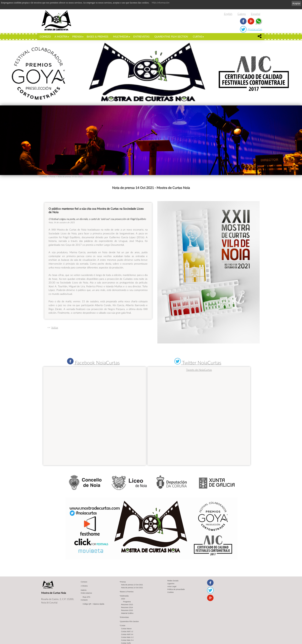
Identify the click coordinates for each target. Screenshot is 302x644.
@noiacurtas (255, 29)
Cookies (171, 592)
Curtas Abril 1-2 (127, 632)
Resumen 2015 (127, 611)
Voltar (55, 327)
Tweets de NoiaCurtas (199, 370)
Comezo (45, 37)
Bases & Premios (97, 37)
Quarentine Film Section (171, 37)
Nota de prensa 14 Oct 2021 (70, 176)
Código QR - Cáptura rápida (93, 604)
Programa (127, 602)
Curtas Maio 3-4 (127, 640)
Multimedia (121, 37)
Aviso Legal (172, 587)
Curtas (198, 37)
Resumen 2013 (127, 605)
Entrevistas (141, 37)
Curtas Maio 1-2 (127, 637)
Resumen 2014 (127, 608)
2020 (123, 599)
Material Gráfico (127, 613)
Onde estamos (86, 593)
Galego (242, 14)
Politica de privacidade (176, 590)
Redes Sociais (173, 581)
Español (256, 14)
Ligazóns (171, 584)
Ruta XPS (86, 597)
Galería (84, 590)
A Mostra (61, 37)
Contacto (84, 600)
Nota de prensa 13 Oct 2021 (132, 585)
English (228, 14)
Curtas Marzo (126, 629)
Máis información (161, 3)
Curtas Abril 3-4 (127, 635)
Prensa (77, 37)
